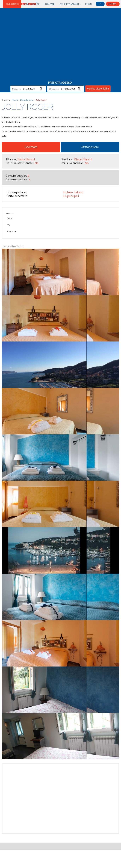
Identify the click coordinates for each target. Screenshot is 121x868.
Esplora (112, 4)
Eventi (88, 4)
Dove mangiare (32, 4)
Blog (100, 4)
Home (15, 100)
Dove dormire (12, 4)
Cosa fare (50, 4)
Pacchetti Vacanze (70, 4)
